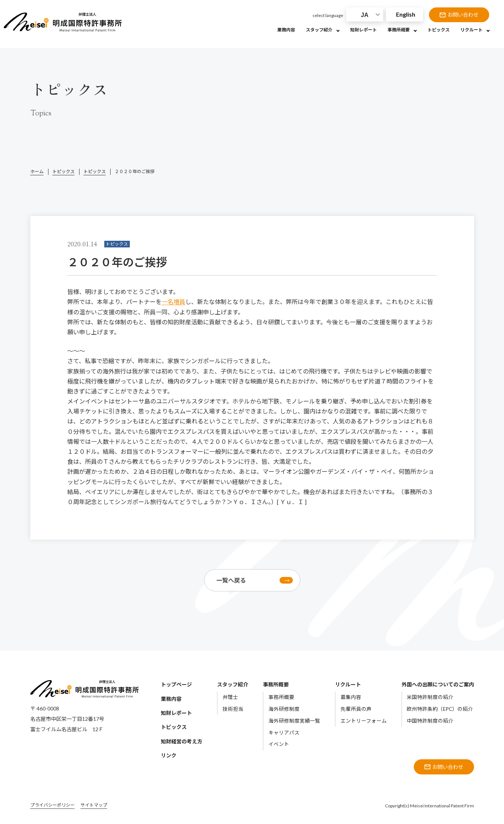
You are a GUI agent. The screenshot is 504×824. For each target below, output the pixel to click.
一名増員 (173, 302)
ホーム (37, 171)
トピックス (64, 171)
